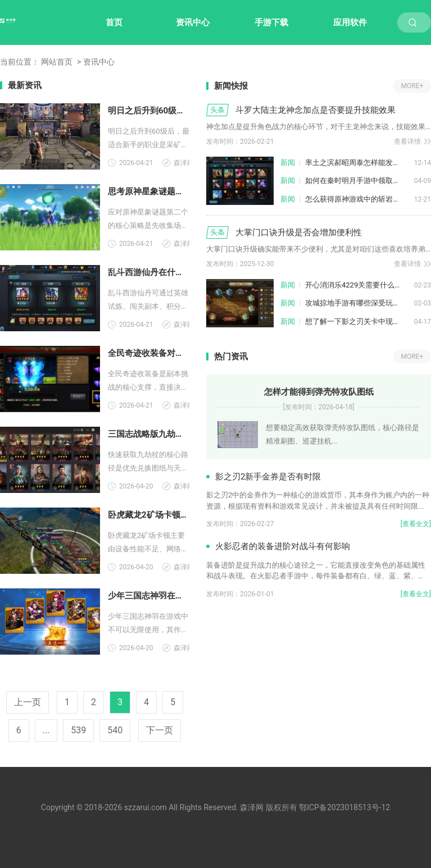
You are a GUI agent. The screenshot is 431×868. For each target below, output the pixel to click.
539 (78, 730)
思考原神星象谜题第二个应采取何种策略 (149, 191)
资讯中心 (193, 22)
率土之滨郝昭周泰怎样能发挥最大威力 (360, 163)
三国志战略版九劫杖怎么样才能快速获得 (149, 434)
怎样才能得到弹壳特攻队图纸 (319, 392)
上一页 (28, 702)
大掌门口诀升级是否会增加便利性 (299, 232)
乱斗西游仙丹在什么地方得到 (149, 272)
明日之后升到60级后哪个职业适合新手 (149, 111)
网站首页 (57, 62)
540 (115, 730)
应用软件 (350, 22)
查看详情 (407, 141)
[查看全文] (416, 524)
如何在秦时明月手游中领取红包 (356, 181)
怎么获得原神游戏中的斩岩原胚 (356, 199)
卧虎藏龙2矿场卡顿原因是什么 (149, 515)
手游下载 (271, 22)
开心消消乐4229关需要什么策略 (357, 285)
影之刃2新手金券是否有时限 (268, 477)
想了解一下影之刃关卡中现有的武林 (360, 321)
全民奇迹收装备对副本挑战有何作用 (149, 353)
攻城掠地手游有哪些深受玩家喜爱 (360, 303)
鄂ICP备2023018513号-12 (344, 807)
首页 (114, 22)
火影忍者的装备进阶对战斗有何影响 (283, 546)
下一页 (160, 730)
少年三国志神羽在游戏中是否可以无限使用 (149, 596)
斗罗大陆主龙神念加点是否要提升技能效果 (316, 110)
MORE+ (412, 86)
